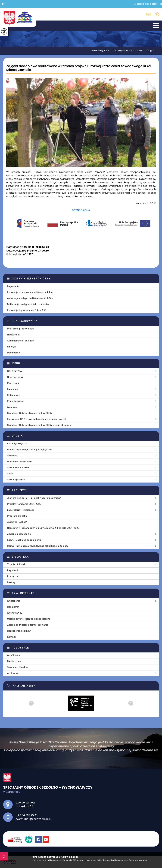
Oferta (17, 436)
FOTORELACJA (81, 210)
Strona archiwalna (17, 667)
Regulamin (13, 570)
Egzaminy (12, 389)
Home (107, 51)
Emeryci (12, 347)
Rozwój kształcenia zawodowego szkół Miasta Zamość (38, 546)
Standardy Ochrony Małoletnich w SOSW (30, 413)
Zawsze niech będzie (19, 534)
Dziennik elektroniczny (31, 279)
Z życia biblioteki (17, 564)
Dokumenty (13, 395)
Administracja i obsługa (20, 341)
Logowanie (13, 286)
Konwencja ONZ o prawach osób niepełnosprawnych (37, 419)
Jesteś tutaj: (97, 51)
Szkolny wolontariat (18, 468)
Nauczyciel (13, 335)
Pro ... (132, 51)
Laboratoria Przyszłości (20, 510)
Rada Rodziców (16, 401)
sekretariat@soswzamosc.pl (148, 14)
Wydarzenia (14, 601)
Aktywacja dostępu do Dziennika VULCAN (30, 298)
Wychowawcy (15, 613)
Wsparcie (12, 407)
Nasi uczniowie (16, 377)
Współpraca (14, 655)
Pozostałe (20, 648)
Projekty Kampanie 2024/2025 (24, 504)
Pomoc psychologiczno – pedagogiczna (30, 450)
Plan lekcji (13, 383)
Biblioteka (20, 557)
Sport (10, 474)
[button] (3, 4)
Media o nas (14, 661)
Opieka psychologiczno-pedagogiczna (29, 619)
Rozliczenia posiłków (19, 631)
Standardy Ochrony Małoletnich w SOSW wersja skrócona (39, 425)
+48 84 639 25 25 (157, 14)
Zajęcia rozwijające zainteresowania (28, 625)
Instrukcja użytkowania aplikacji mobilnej (30, 292)
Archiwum (13, 673)
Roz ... (140, 51)
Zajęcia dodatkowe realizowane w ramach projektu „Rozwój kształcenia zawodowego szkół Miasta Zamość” (79, 68)
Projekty (19, 490)
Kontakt (11, 637)
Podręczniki (14, 576)
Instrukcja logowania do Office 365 (27, 310)
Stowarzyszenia (16, 480)
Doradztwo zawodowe (19, 462)
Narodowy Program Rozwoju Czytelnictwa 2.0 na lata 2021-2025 (43, 528)
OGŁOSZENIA (14, 371)
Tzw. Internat (23, 593)
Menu (16, 363)
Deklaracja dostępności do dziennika (28, 304)
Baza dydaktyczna (17, 444)
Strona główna (119, 51)
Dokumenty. (14, 353)
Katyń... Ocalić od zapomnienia (24, 540)
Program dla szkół (17, 516)
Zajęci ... (150, 51)
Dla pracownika (25, 321)
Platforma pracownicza (20, 329)
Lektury (11, 582)
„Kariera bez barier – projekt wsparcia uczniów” (34, 498)
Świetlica (12, 456)
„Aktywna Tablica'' (17, 522)
